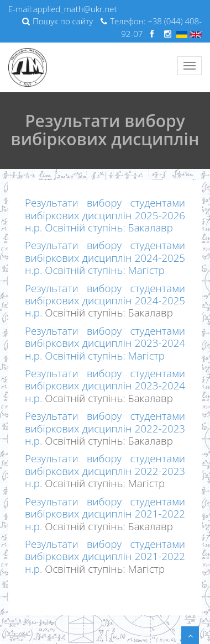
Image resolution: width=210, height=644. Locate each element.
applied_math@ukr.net (75, 9)
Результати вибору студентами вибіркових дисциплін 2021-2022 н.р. (105, 514)
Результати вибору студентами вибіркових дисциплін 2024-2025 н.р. (105, 300)
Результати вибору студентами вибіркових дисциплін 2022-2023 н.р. (105, 428)
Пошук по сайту (57, 21)
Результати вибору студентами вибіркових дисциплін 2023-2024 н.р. (105, 386)
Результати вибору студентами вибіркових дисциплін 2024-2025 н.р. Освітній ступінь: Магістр (105, 257)
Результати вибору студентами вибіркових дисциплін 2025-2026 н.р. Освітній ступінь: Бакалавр (105, 215)
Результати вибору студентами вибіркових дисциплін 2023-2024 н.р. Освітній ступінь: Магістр (105, 343)
